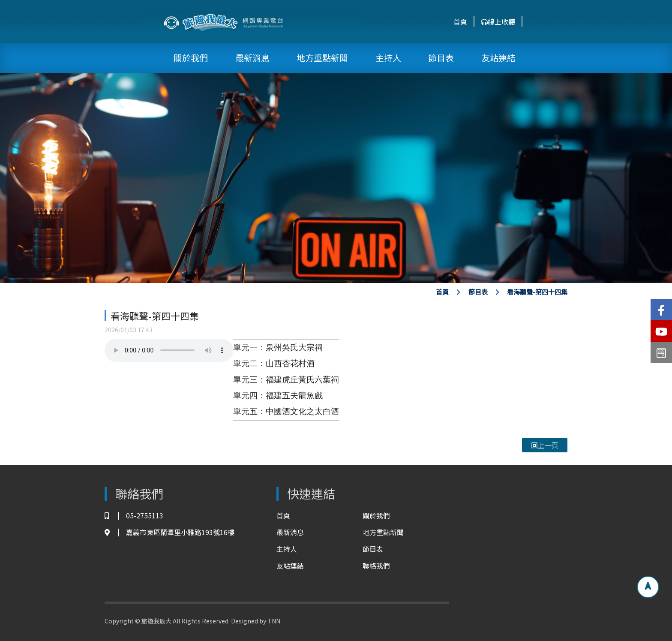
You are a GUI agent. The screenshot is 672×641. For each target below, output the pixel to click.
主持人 (388, 58)
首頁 (460, 21)
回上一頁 (545, 445)
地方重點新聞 (322, 58)
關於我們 (191, 58)
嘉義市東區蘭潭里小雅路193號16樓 (169, 532)
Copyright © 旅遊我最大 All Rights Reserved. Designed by (186, 621)
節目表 (441, 58)
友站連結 (498, 58)
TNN (274, 621)
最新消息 (252, 58)
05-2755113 (134, 516)
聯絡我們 (376, 566)
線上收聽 (498, 21)
